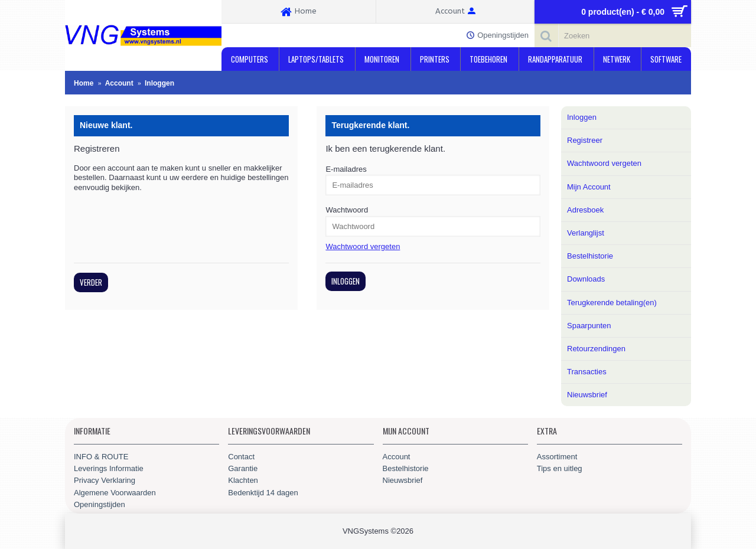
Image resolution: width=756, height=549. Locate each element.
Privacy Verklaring (105, 480)
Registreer (585, 140)
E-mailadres (346, 169)
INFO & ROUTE (101, 457)
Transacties (587, 372)
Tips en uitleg (560, 468)
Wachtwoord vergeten (604, 163)
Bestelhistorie (590, 256)
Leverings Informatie (109, 468)
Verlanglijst (586, 233)
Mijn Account (589, 187)
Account (397, 457)
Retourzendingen (596, 349)
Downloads (586, 279)
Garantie (243, 468)
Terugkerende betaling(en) (612, 303)
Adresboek (585, 210)
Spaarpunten (589, 326)
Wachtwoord (347, 210)
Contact (241, 457)
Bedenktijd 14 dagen (263, 493)
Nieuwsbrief (587, 395)
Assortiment (557, 457)
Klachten (243, 480)
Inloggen (582, 117)
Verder (91, 282)
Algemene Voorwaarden (115, 493)
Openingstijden (100, 504)
